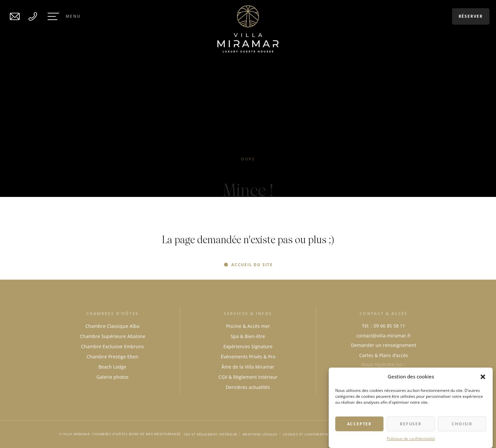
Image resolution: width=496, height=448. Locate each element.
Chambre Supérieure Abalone (113, 336)
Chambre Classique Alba (112, 326)
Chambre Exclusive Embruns (113, 346)
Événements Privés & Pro (248, 357)
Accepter (359, 424)
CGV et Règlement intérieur (210, 434)
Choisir (462, 424)
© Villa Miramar (75, 434)
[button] (483, 377)
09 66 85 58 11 (389, 326)
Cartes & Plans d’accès (384, 355)
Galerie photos (113, 377)
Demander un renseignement (384, 345)
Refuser (411, 424)
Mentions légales (260, 434)
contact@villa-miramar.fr (384, 336)
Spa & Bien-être (248, 336)
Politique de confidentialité (411, 439)
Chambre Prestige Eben (113, 357)
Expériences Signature (248, 346)
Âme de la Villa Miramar (248, 367)
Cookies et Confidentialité (309, 434)
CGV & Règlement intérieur (248, 377)
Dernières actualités (248, 387)
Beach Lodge (112, 367)
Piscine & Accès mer (248, 326)
